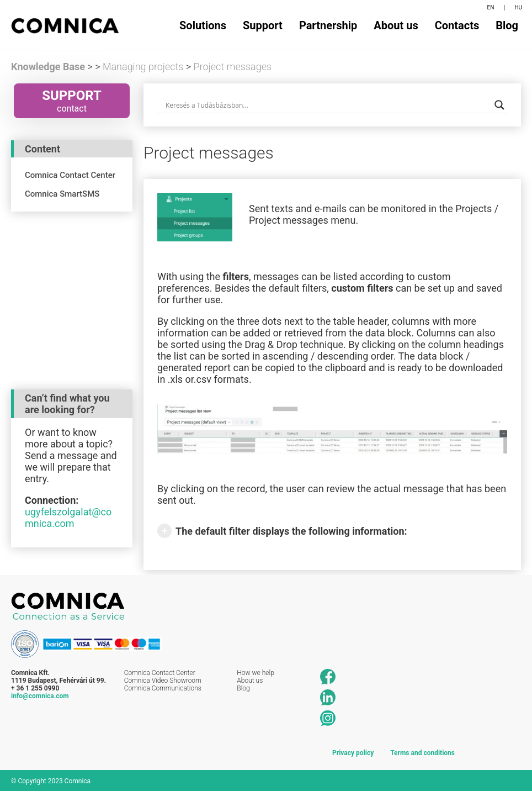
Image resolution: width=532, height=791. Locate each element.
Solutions (203, 25)
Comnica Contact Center (160, 672)
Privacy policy (353, 752)
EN (491, 7)
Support (263, 25)
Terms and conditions (422, 752)
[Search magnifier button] (499, 105)
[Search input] (327, 105)
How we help (256, 672)
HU (518, 7)
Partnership (328, 25)
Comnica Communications (163, 688)
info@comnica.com (40, 695)
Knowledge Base (48, 67)
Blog (507, 25)
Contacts (457, 25)
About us (396, 25)
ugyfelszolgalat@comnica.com (68, 517)
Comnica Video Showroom (163, 680)
